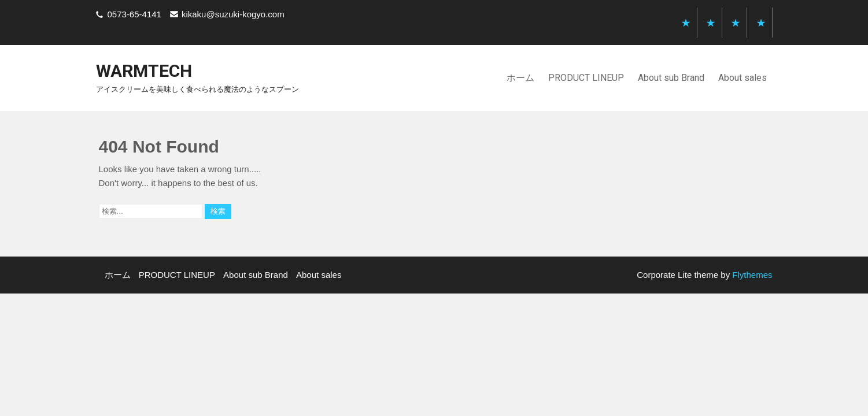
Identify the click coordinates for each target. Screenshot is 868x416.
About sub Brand (671, 78)
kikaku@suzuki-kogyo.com (233, 14)
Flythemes (751, 275)
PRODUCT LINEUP (586, 78)
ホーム (520, 78)
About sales (743, 78)
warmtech (144, 71)
